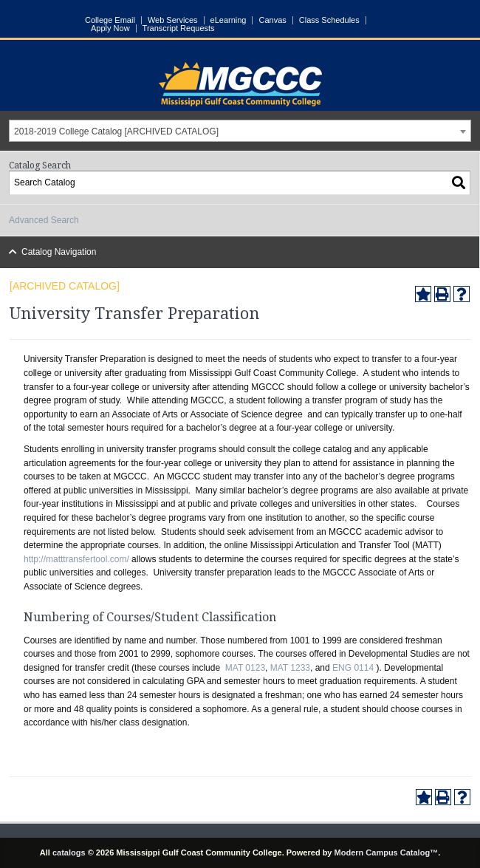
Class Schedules (329, 20)
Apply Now (110, 28)
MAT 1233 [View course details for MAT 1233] (290, 668)
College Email (110, 20)
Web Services (173, 20)
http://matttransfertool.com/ (76, 559)
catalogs (69, 852)
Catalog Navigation (59, 252)
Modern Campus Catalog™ (387, 852)
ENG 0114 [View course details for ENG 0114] (353, 668)
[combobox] (240, 131)
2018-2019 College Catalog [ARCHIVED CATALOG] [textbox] (116, 131)
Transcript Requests (179, 28)
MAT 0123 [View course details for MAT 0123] (245, 668)
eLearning (229, 20)
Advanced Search (44, 220)
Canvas (272, 20)
